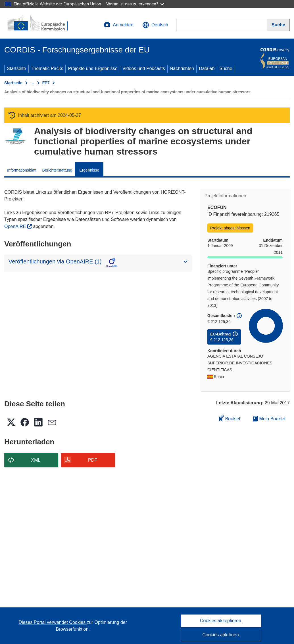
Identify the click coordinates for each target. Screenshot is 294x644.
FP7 (46, 83)
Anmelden (118, 25)
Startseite (16, 68)
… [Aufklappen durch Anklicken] (32, 83)
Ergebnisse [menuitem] (89, 170)
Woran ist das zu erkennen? (135, 4)
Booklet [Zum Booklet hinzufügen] (230, 418)
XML (36, 460)
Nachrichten (182, 68)
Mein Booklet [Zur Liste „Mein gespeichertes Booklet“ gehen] (269, 419)
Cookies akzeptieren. (221, 621)
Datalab (207, 68)
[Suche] (279, 25)
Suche (226, 68)
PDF (93, 460)
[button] (155, 25)
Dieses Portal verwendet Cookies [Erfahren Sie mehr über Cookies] (53, 622)
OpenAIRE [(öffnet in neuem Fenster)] (16, 226)
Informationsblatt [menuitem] (22, 170)
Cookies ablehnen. (221, 635)
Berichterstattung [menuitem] (57, 170)
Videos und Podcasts (144, 68)
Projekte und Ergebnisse (93, 68)
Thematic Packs (47, 68)
